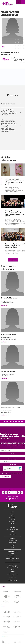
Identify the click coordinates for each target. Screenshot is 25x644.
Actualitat (12, 548)
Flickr (19, 492)
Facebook (6, 492)
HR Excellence (12, 535)
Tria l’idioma (12, 448)
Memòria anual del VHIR (13, 551)
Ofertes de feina (13, 542)
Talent (13, 516)
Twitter (3, 492)
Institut (12, 512)
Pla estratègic (12, 528)
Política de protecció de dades (13, 575)
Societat (13, 524)
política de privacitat (18, 473)
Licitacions (12, 533)
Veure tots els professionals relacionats (12, 422)
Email (3, 47)
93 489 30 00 (16, 499)
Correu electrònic (12, 459)
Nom (12, 453)
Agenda (12, 546)
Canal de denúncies (13, 580)
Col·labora (12, 544)
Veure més (13, 260)
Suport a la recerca (13, 522)
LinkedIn (9, 492)
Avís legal (12, 572)
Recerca (12, 514)
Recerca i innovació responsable (12, 529)
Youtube (16, 492)
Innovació (13, 520)
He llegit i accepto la (13, 473)
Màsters (13, 553)
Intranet (13, 557)
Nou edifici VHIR (12, 539)
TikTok (22, 492)
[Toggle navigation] (23, 2)
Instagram (13, 492)
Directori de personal (12, 540)
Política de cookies (13, 578)
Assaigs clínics (13, 518)
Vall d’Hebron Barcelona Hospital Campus (12, 559)
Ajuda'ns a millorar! (12, 555)
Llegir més (4, 305)
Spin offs (13, 531)
